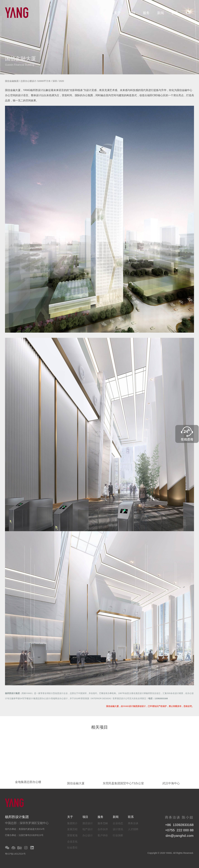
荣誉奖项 (72, 835)
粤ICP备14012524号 (15, 854)
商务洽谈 (133, 823)
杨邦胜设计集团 (12, 693)
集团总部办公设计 (42, 698)
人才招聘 (133, 829)
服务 (146, 13)
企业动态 (118, 823)
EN (188, 13)
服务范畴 (103, 823)
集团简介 (72, 823)
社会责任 (72, 848)
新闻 (161, 13)
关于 (117, 13)
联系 (175, 13)
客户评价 (103, 835)
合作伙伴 (103, 829)
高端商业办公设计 (59, 698)
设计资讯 (118, 829)
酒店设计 (88, 823)
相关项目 (99, 727)
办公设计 (88, 835)
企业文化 (72, 842)
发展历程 (72, 829)
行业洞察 (118, 835)
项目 (132, 13)
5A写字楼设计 (26, 698)
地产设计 (88, 829)
